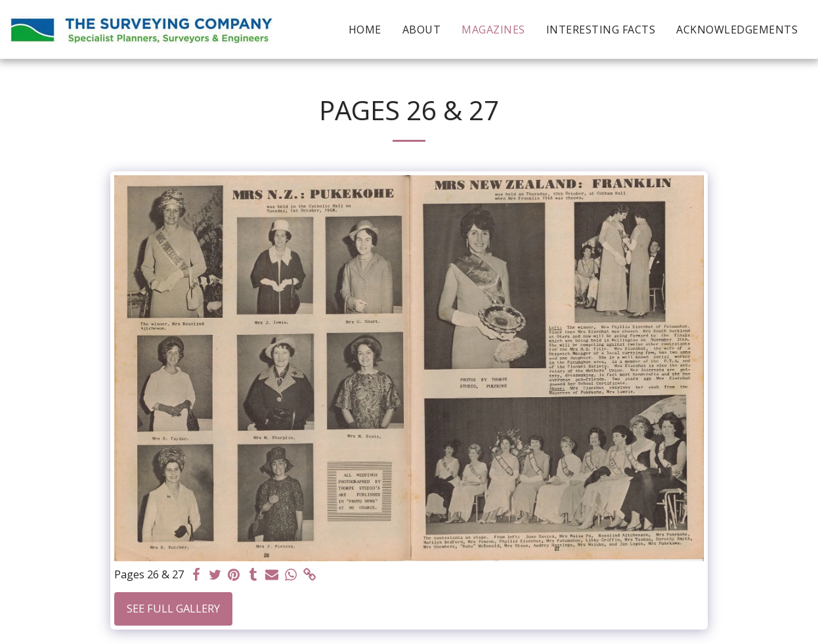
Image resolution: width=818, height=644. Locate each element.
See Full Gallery (173, 608)
